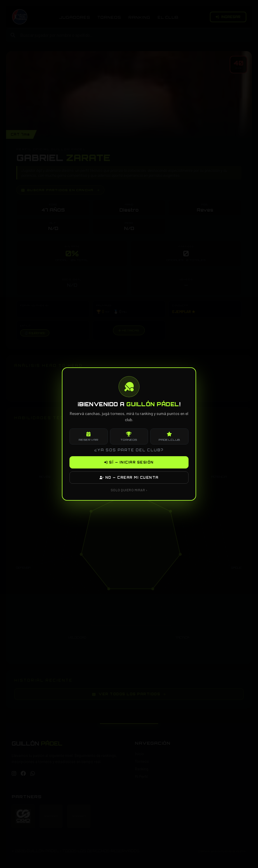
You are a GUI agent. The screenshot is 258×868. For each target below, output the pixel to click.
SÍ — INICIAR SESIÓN (129, 462)
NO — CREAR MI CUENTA (129, 478)
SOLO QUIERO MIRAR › (129, 490)
